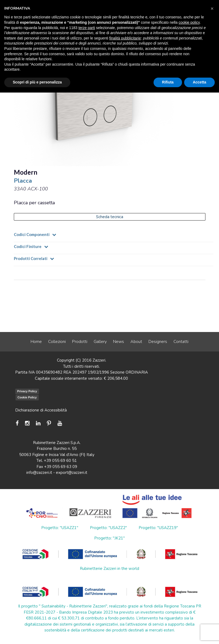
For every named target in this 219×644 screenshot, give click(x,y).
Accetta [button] (199, 82)
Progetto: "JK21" (109, 538)
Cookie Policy (27, 397)
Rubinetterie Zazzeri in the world (109, 569)
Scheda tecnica (110, 217)
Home (36, 342)
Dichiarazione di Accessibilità (41, 410)
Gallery (100, 342)
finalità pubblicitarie (125, 38)
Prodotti (80, 342)
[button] (212, 9)
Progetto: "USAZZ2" (108, 528)
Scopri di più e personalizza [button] (37, 82)
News (119, 342)
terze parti (87, 28)
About (136, 342)
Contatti (181, 342)
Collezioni (57, 342)
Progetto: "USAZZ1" (60, 528)
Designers (158, 342)
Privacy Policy (27, 391)
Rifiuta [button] (168, 82)
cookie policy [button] (189, 22)
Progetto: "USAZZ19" (158, 528)
